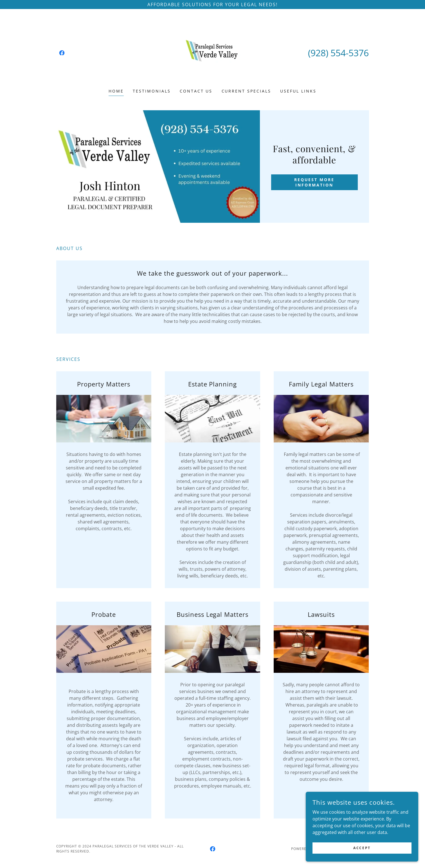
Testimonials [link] (152, 91)
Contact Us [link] (196, 91)
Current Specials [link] (247, 91)
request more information (314, 182)
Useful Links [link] (298, 91)
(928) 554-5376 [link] (338, 53)
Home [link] (116, 91)
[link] (62, 53)
